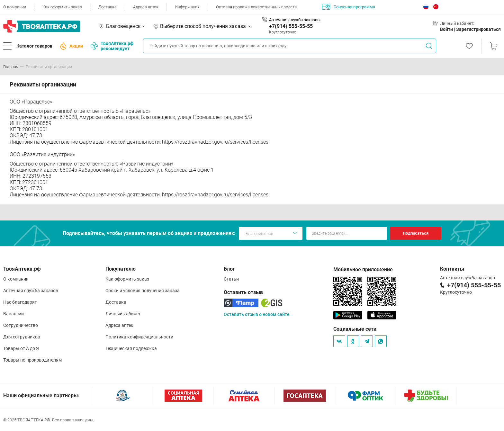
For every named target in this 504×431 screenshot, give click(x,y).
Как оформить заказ (62, 7)
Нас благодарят (20, 302)
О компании (15, 7)
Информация (187, 7)
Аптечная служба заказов (31, 291)
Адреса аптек (146, 7)
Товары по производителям (32, 360)
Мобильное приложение (363, 269)
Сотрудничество (21, 325)
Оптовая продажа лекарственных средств (256, 7)
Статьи (231, 279)
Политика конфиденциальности (139, 337)
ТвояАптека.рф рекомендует (112, 46)
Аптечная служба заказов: (295, 20)
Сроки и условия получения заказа (143, 291)
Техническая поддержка (131, 348)
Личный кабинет (123, 314)
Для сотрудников (22, 337)
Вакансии (14, 314)
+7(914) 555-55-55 (291, 26)
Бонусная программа (349, 7)
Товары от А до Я (21, 348)
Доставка (108, 7)
